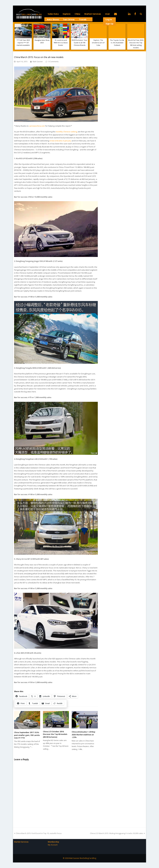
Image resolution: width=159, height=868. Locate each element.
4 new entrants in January (60, 141)
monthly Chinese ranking (66, 132)
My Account (53, 845)
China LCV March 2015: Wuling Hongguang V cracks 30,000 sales (117, 833)
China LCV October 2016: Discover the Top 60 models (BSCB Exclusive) (55, 734)
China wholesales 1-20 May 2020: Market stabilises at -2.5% (83, 735)
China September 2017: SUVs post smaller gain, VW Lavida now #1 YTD (27, 735)
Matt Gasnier (38, 62)
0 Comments (53, 62)
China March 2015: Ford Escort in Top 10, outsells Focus (38, 833)
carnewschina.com (37, 126)
